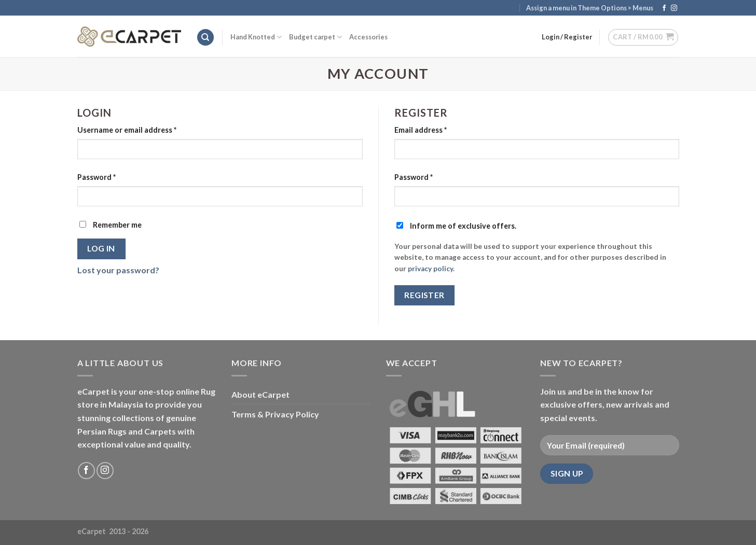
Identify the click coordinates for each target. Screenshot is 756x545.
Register (424, 295)
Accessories (368, 37)
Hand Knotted (256, 37)
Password (97, 177)
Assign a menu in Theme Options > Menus (590, 8)
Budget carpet (315, 37)
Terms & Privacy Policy (275, 414)
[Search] (205, 38)
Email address (421, 130)
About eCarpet (260, 394)
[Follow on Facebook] (664, 8)
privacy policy (430, 269)
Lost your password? (118, 270)
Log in (101, 248)
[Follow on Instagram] (674, 8)
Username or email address (127, 130)
